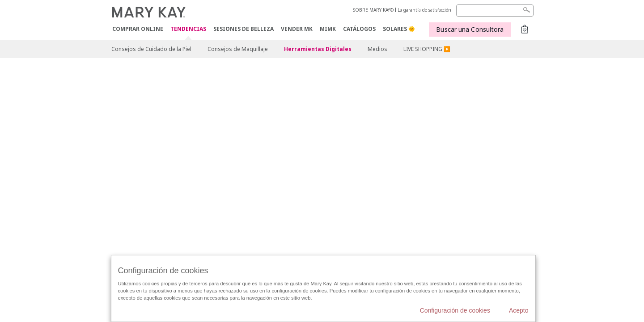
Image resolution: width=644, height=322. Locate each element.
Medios (377, 49)
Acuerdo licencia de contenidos (147, 175)
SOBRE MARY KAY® (373, 10)
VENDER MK (297, 29)
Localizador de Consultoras (444, 161)
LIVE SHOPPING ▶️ (427, 49)
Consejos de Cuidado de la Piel (151, 49)
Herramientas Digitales (318, 49)
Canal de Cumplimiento (306, 161)
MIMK (328, 29)
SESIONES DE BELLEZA (244, 29)
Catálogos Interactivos (354, 140)
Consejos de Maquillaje (238, 49)
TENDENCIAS (188, 29)
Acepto (519, 310)
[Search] (495, 11)
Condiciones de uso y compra (225, 175)
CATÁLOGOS (359, 29)
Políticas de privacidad (185, 161)
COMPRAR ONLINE (138, 29)
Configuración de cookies (295, 140)
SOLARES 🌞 (399, 29)
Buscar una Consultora (470, 29)
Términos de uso (131, 161)
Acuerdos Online (465, 140)
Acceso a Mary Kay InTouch (373, 161)
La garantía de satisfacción (424, 10)
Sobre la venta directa (245, 161)
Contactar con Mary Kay (413, 140)
